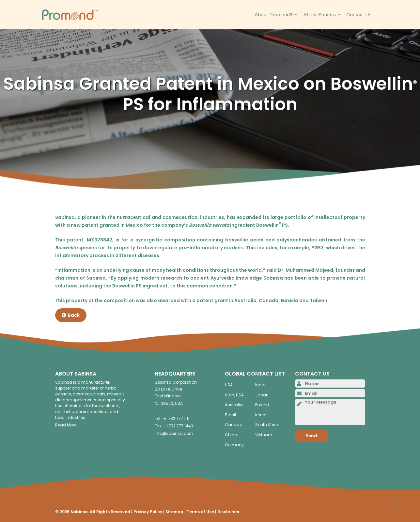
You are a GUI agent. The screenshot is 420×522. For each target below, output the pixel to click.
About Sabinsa (325, 15)
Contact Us (359, 15)
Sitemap (174, 512)
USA (229, 385)
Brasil (230, 415)
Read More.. (67, 425)
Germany (234, 445)
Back (71, 315)
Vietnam (264, 435)
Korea (261, 415)
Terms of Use (200, 512)
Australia (234, 405)
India (260, 385)
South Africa (267, 425)
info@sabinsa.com (174, 433)
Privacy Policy (148, 512)
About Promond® (279, 15)
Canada (234, 425)
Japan (262, 395)
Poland (262, 405)
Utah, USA (234, 395)
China (231, 435)
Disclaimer (228, 512)
